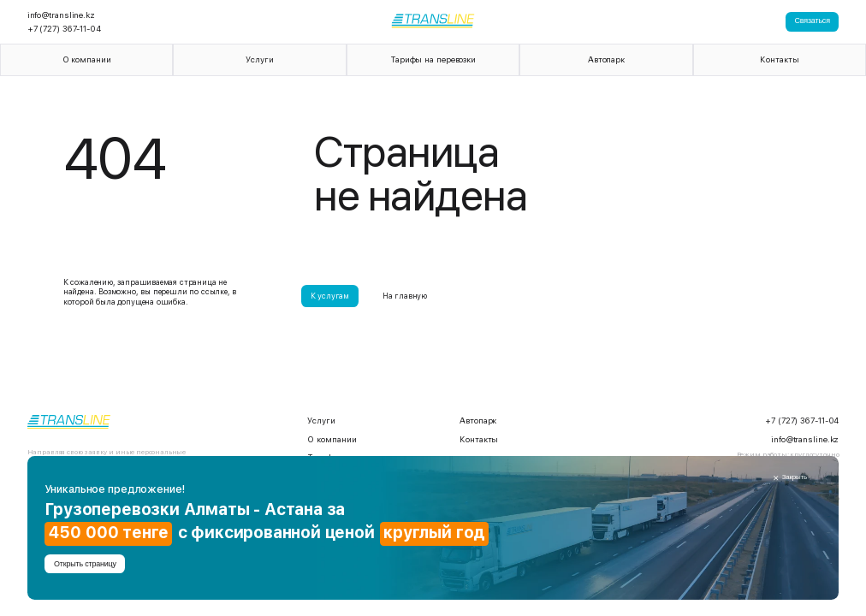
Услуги (259, 59)
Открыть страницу (85, 564)
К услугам (330, 296)
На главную (405, 296)
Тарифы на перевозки (433, 59)
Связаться (813, 21)
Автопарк (606, 59)
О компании (87, 59)
